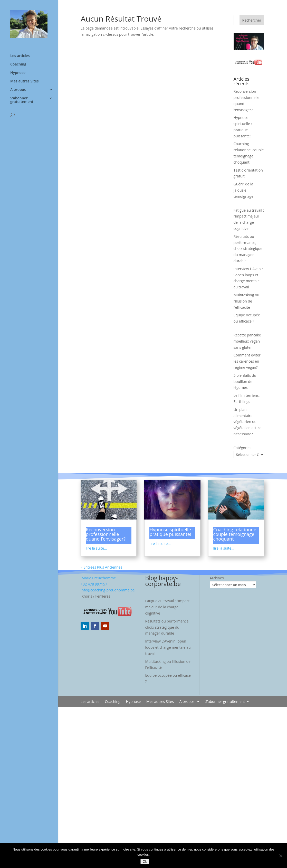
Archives (217, 578)
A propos (18, 90)
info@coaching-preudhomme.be (108, 590)
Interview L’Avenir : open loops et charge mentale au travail (168, 647)
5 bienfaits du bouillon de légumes (245, 381)
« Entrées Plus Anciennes (101, 567)
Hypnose (18, 73)
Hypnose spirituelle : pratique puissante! (171, 532)
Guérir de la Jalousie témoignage (243, 190)
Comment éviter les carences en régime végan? (247, 361)
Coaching (18, 64)
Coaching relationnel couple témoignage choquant (235, 534)
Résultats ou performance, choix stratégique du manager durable (248, 249)
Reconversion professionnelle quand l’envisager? (106, 534)
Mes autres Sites (25, 81)
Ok (145, 861)
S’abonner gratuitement (22, 100)
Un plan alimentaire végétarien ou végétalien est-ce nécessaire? (248, 422)
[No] (281, 856)
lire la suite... (96, 548)
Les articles (20, 56)
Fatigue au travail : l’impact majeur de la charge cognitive (168, 607)
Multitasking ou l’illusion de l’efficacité (246, 301)
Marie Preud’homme (98, 578)
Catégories (242, 448)
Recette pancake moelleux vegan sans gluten (247, 341)
